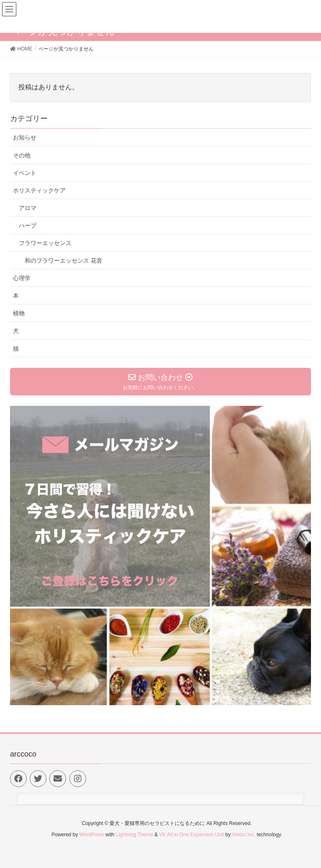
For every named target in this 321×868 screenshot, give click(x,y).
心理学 (22, 278)
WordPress (92, 835)
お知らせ (25, 137)
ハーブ (28, 225)
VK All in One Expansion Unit (192, 835)
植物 (19, 313)
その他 (22, 155)
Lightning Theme (134, 835)
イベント (25, 173)
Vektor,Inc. (244, 835)
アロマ (28, 208)
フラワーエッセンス (45, 243)
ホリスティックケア (39, 190)
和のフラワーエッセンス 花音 (64, 261)
